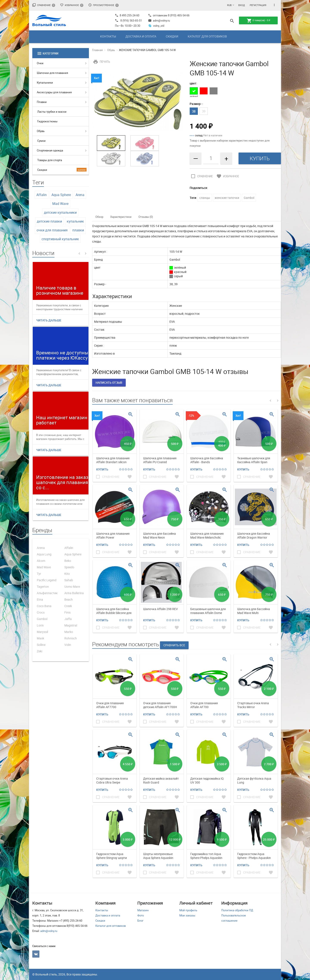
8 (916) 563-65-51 (131, 20)
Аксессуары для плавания (54, 92)
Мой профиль (188, 910)
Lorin (40, 625)
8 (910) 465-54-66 (178, 15)
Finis (67, 612)
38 (194, 111)
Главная (97, 50)
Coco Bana (44, 606)
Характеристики (121, 217)
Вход (242, 5)
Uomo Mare (72, 587)
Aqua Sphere (61, 195)
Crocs (41, 612)
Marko (69, 632)
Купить (102, 469)
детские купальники (60, 212)
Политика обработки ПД (237, 910)
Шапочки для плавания (52, 73)
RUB (229, 5)
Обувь (41, 131)
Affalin (42, 195)
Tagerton (43, 587)
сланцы (205, 198)
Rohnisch (71, 638)
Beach (69, 599)
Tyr (39, 574)
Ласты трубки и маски (52, 112)
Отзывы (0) (146, 217)
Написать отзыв (109, 382)
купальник (75, 221)
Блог (140, 921)
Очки (40, 63)
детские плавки (49, 221)
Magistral (71, 625)
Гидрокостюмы (47, 121)
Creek (68, 606)
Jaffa (68, 619)
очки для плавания (52, 230)
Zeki (40, 651)
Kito (67, 574)
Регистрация (258, 5)
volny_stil (156, 26)
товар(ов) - (258, 21)
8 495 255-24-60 (127, 15)
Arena (80, 195)
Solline (41, 645)
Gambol (42, 619)
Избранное (72, 5)
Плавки (42, 102)
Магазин (143, 910)
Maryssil (42, 632)
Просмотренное (103, 5)
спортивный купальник (60, 239)
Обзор (99, 217)
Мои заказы (187, 915)
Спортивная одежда (50, 150)
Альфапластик (47, 593)
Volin (68, 645)
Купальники (45, 83)
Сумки (41, 141)
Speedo (69, 567)
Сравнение (44, 5)
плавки (78, 230)
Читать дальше (49, 320)
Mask (40, 638)
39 (204, 111)
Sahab (69, 580)
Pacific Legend (47, 580)
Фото (141, 915)
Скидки (172, 36)
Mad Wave (60, 204)
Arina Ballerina (74, 593)
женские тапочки (227, 198)
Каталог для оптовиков (207, 36)
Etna (40, 599)
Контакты (108, 36)
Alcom (41, 561)
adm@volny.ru (159, 20)
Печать (101, 62)
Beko (68, 561)
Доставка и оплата (141, 36)
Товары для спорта (50, 160)
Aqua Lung (44, 554)
